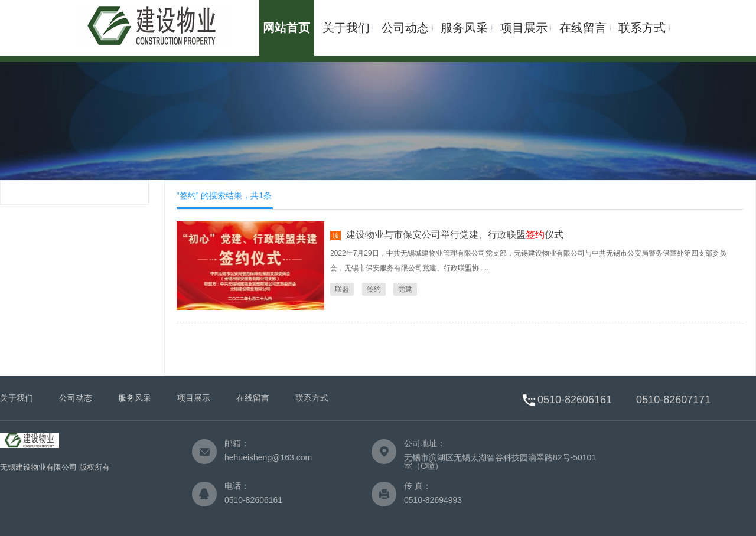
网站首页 (286, 28)
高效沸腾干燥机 (470, 395)
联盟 (342, 289)
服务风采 (464, 28)
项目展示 (524, 28)
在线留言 (583, 28)
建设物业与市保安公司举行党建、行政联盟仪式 (455, 235)
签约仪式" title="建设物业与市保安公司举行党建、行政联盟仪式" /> (250, 266)
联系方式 (642, 28)
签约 (374, 289)
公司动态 (405, 28)
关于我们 (346, 28)
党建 (405, 289)
